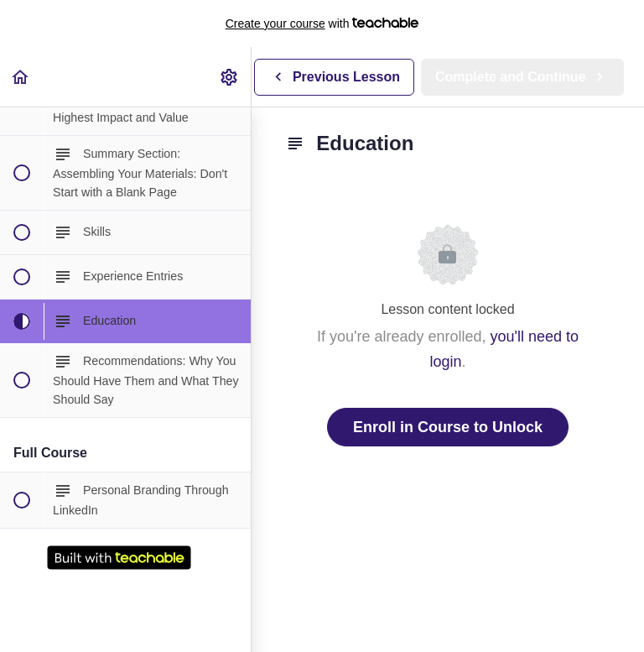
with (322, 23)
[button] (21, 77)
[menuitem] (230, 77)
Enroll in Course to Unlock (448, 427)
